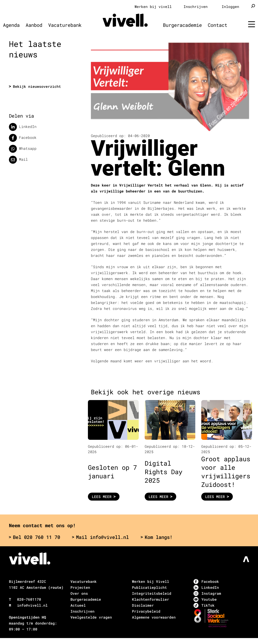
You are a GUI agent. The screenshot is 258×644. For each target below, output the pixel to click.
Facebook (206, 582)
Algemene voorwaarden (154, 617)
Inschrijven (196, 7)
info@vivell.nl (32, 605)
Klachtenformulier (151, 599)
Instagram (207, 593)
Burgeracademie (182, 25)
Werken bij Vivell (151, 581)
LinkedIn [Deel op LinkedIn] (23, 127)
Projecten (80, 587)
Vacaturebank (65, 25)
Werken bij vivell (153, 7)
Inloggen (230, 7)
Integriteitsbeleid (152, 593)
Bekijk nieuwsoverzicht (35, 86)
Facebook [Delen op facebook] (23, 138)
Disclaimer (143, 605)
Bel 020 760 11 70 (35, 537)
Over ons (79, 593)
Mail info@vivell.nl (100, 537)
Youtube (205, 599)
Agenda (11, 25)
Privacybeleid (146, 611)
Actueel (78, 605)
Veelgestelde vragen (91, 617)
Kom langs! (157, 537)
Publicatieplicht (149, 587)
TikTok (204, 605)
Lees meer (104, 497)
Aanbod (34, 25)
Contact (218, 25)
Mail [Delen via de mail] (18, 160)
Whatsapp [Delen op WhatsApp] (23, 149)
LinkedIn (206, 587)
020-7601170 (29, 599)
